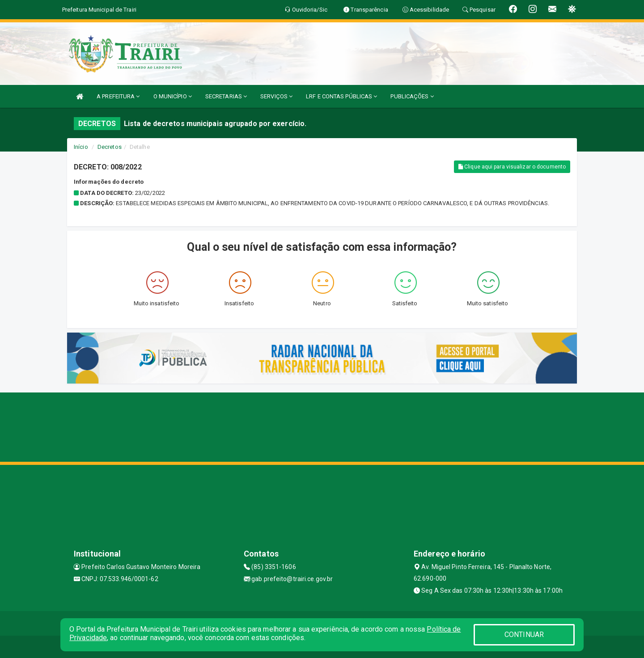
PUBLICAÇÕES (412, 96)
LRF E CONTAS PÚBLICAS (341, 96)
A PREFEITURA (118, 96)
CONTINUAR (524, 635)
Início (81, 147)
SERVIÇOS (276, 96)
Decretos (110, 147)
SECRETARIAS (226, 96)
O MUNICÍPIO (173, 96)
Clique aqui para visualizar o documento (512, 167)
